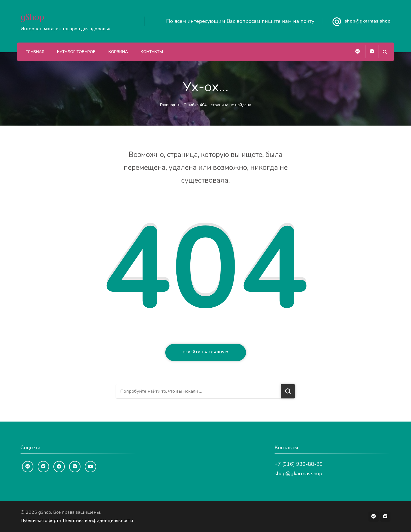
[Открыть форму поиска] (385, 52)
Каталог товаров (76, 52)
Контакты (152, 52)
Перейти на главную (206, 352)
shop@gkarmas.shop (367, 21)
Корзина (118, 52)
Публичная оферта (41, 521)
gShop (32, 17)
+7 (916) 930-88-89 (299, 464)
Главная (35, 52)
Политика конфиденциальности (98, 521)
